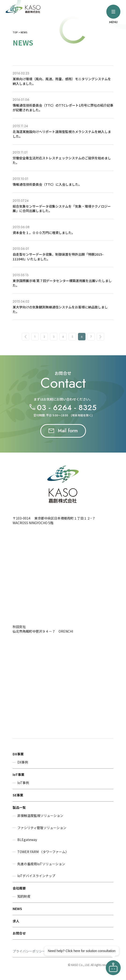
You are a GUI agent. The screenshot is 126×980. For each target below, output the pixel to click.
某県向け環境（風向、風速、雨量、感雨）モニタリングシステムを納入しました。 (62, 81)
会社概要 (19, 888)
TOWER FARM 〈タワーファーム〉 (43, 852)
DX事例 (23, 762)
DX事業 (18, 754)
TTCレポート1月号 (73, 105)
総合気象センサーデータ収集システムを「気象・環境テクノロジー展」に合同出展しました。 (62, 209)
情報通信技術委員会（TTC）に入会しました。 (47, 184)
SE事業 (18, 795)
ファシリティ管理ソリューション (42, 828)
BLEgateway (27, 840)
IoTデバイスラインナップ (36, 876)
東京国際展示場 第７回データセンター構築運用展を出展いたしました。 (62, 283)
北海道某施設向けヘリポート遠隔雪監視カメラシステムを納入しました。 (62, 134)
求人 (16, 921)
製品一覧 (19, 807)
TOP (15, 32)
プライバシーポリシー (29, 951)
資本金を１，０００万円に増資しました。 (44, 233)
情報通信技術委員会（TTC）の (36, 105)
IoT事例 (23, 783)
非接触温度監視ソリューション (40, 816)
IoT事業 (19, 774)
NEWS (17, 909)
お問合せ (19, 933)
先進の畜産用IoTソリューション (41, 864)
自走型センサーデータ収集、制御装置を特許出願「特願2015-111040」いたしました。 (58, 257)
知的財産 (24, 896)
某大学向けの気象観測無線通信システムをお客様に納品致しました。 (60, 309)
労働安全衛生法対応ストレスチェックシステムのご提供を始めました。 (62, 160)
